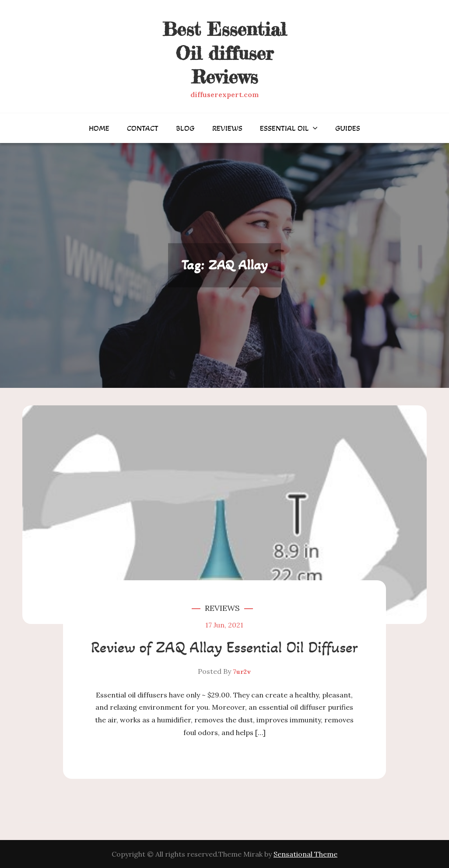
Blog (185, 128)
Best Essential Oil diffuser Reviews (224, 53)
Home (99, 128)
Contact (143, 128)
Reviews (227, 128)
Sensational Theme (305, 854)
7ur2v (242, 672)
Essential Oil (284, 128)
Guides (348, 128)
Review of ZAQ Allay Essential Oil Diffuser (224, 647)
